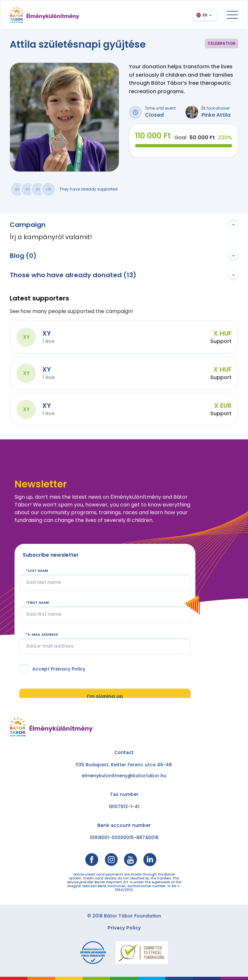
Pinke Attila (216, 115)
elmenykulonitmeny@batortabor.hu (124, 776)
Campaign (28, 225)
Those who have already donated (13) (73, 275)
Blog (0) (23, 256)
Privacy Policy (124, 928)
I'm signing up (105, 696)
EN (205, 15)
